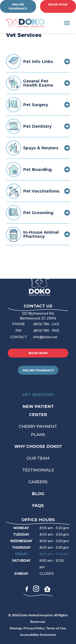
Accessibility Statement (38, 635)
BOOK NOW (58, 4)
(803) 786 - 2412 (46, 324)
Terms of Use (56, 628)
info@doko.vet (45, 337)
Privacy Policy (34, 628)
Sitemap (16, 628)
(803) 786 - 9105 (46, 331)
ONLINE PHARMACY (18, 6)
